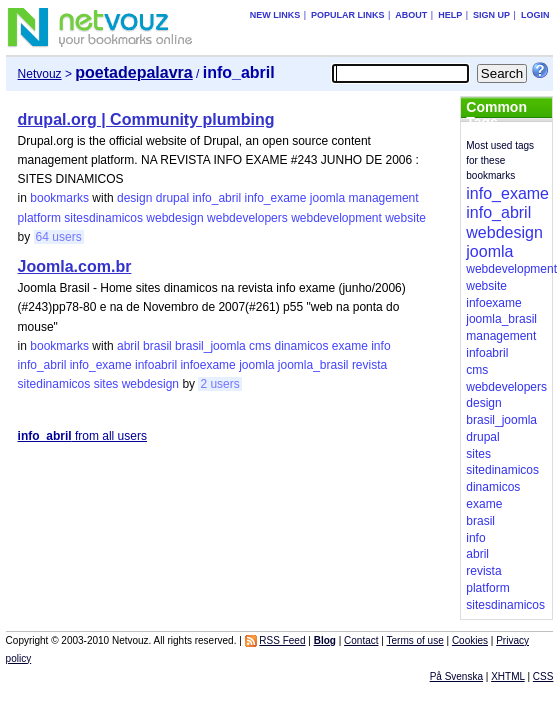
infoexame (207, 365)
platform (39, 218)
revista (369, 365)
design (134, 198)
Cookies (470, 640)
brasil (157, 346)
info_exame (275, 198)
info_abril (216, 198)
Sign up (491, 15)
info (380, 346)
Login (535, 15)
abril (128, 346)
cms (260, 346)
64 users (59, 237)
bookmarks (59, 198)
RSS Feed (282, 640)
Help (450, 15)
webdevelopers (247, 218)
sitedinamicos (54, 384)
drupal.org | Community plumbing (146, 119)
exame (350, 346)
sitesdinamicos (103, 218)
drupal (172, 198)
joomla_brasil (313, 365)
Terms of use (414, 640)
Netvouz (40, 74)
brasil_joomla (210, 346)
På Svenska (456, 676)
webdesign (174, 218)
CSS (543, 676)
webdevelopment (336, 218)
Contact (361, 640)
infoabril (156, 365)
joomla (327, 198)
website (405, 218)
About (411, 15)
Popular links (348, 15)
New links (275, 15)
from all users (82, 436)
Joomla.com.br (75, 266)
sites (106, 384)
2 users (219, 384)
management (384, 198)
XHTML (508, 676)
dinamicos (301, 346)
